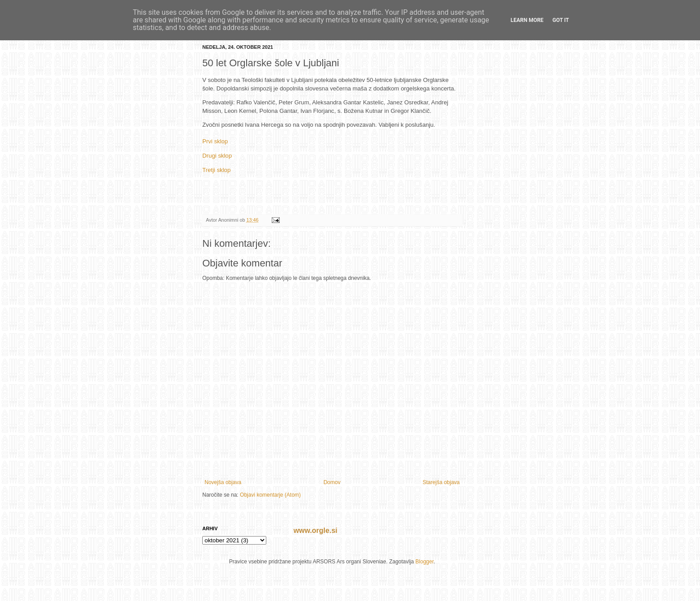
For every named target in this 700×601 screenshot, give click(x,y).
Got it (561, 20)
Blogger (425, 562)
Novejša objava (223, 482)
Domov (332, 482)
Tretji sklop (216, 170)
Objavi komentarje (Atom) (270, 495)
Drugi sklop (217, 156)
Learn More (527, 20)
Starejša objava (441, 482)
